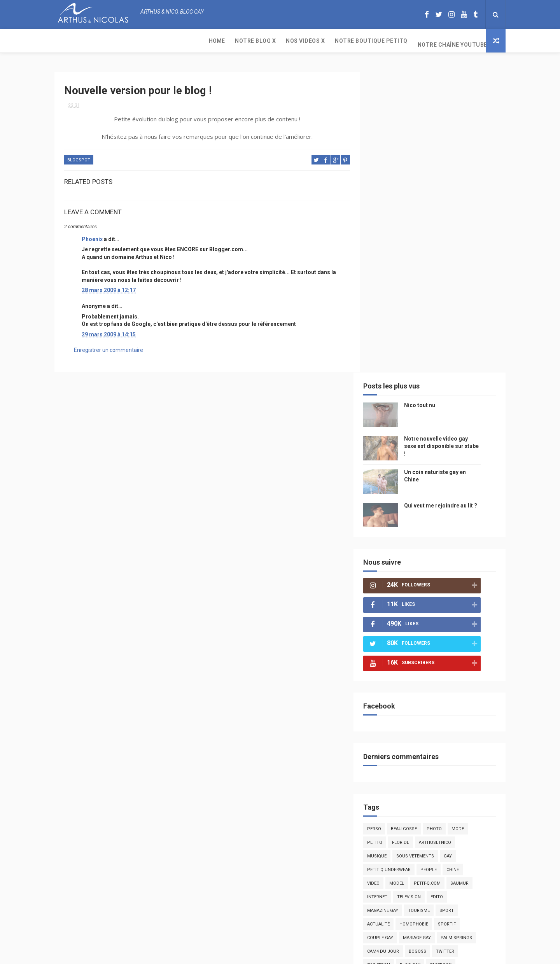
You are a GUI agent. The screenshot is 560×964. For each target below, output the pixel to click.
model (409, 579)
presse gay (463, 715)
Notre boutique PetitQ (222, 41)
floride (413, 538)
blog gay (422, 661)
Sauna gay (391, 756)
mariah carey (395, 674)
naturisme (423, 702)
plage (434, 729)
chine (465, 566)
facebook (453, 661)
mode (470, 525)
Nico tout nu (432, 101)
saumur (472, 579)
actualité (390, 620)
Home (67, 41)
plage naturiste (464, 702)
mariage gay (429, 634)
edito (449, 593)
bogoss (430, 647)
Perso (386, 525)
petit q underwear (401, 566)
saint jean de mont (439, 743)
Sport (459, 606)
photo (446, 525)
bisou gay (390, 702)
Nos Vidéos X (156, 41)
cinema (387, 715)
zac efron (391, 661)
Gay (460, 552)
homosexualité (423, 715)
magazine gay (395, 606)
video (385, 579)
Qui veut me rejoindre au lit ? (453, 201)
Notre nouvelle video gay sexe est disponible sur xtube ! (453, 142)
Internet (389, 593)
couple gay (392, 634)
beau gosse (416, 525)
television (421, 593)
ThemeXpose (266, 954)
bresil (386, 688)
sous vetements (427, 552)
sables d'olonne (398, 729)
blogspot (79, 157)
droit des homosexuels (430, 688)
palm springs (468, 634)
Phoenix (92, 236)
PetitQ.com (463, 729)
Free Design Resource (311, 954)
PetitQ (387, 538)
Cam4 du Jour (395, 647)
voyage (476, 674)
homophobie (426, 620)
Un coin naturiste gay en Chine (441, 911)
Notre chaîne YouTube (303, 41)
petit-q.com (439, 579)
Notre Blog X (106, 41)
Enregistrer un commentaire (108, 347)
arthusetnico (447, 538)
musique (389, 552)
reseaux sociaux (439, 674)
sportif (459, 620)
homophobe (393, 743)
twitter (457, 647)
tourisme (431, 606)
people (441, 566)
